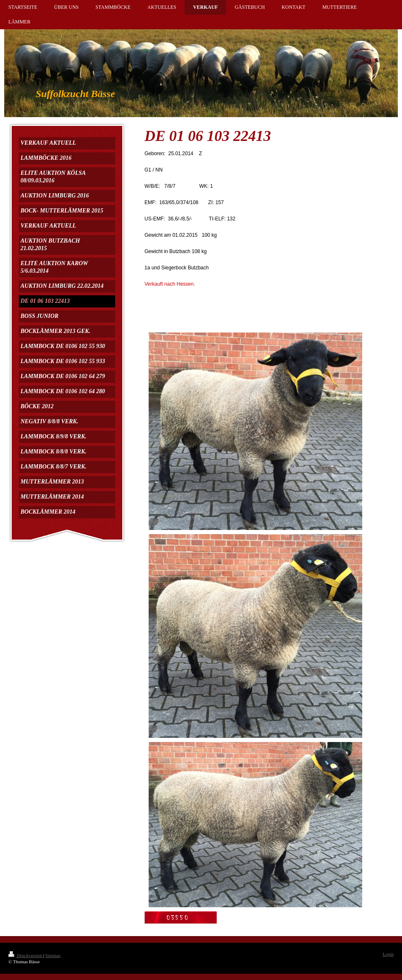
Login (388, 954)
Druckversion (26, 955)
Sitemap (53, 955)
